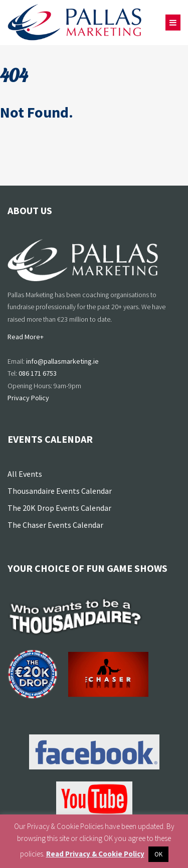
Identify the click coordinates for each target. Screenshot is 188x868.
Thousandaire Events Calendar (60, 491)
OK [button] (158, 854)
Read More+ (26, 337)
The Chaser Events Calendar (55, 525)
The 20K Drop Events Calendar (59, 508)
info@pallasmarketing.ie (62, 361)
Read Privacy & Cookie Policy (95, 854)
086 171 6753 (38, 373)
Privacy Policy (28, 398)
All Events (25, 474)
